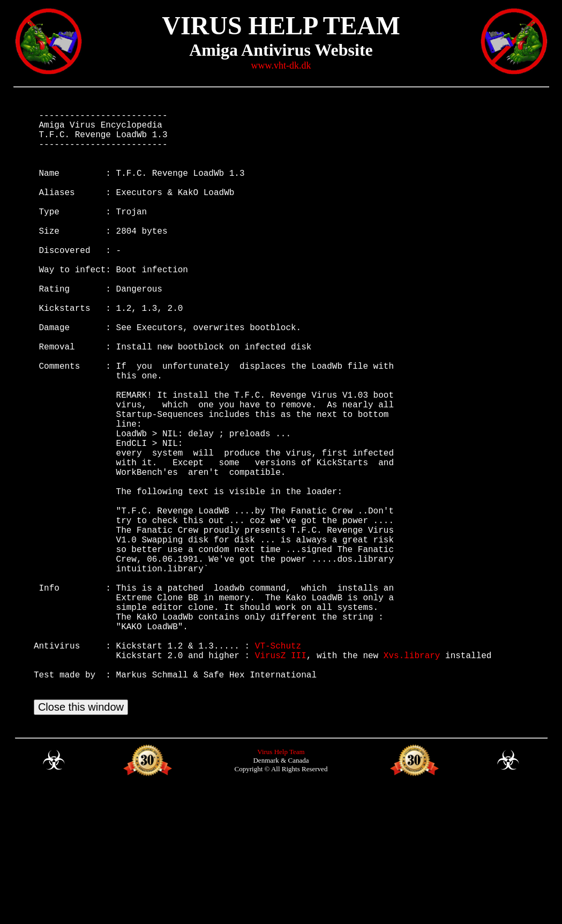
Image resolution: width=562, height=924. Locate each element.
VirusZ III (281, 777)
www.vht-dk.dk (281, 65)
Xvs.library (412, 777)
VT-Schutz (278, 765)
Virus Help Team (281, 885)
